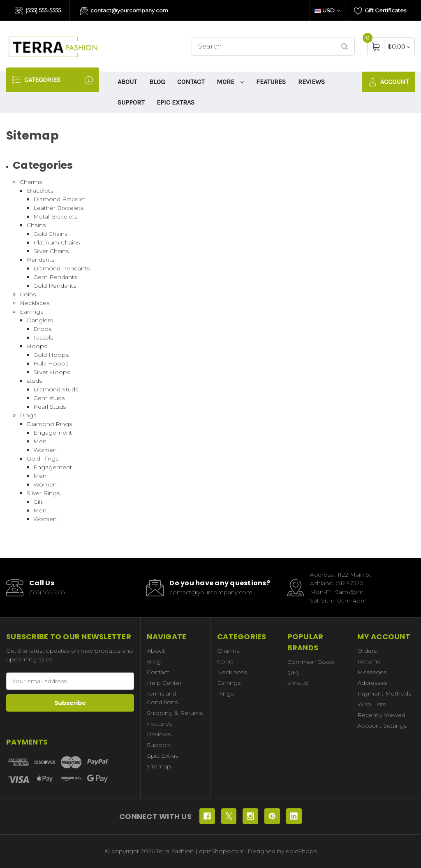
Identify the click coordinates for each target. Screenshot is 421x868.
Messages (372, 672)
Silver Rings (43, 493)
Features (271, 82)
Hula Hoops (51, 363)
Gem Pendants (55, 277)
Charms (31, 182)
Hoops (37, 346)
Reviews (311, 82)
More (230, 82)
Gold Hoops (51, 355)
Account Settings (382, 726)
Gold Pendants (55, 286)
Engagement (53, 433)
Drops (42, 329)
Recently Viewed (381, 715)
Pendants (40, 260)
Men (40, 441)
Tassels (43, 337)
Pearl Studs (50, 407)
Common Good (311, 662)
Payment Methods (384, 693)
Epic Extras (176, 102)
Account (389, 82)
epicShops (301, 851)
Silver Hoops (52, 372)
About (127, 82)
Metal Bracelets (55, 216)
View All (298, 683)
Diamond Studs (56, 389)
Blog (157, 82)
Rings (28, 415)
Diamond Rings (49, 424)
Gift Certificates (380, 11)
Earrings (31, 312)
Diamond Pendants (61, 268)
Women (45, 450)
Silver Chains (51, 251)
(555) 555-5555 (38, 11)
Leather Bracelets (58, 208)
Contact (191, 82)
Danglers (40, 320)
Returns (369, 661)
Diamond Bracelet (59, 199)
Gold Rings (43, 458)
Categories (53, 80)
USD (327, 10)
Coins (28, 294)
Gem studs (49, 398)
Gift (38, 502)
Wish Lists (371, 704)
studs (34, 381)
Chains (36, 225)
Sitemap (159, 766)
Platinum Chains (57, 242)
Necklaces (35, 303)
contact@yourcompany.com (124, 11)
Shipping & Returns (175, 713)
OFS (294, 673)
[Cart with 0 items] (399, 46)
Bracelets (40, 191)
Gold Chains (50, 234)
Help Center (164, 683)
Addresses (372, 683)
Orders (367, 651)
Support (131, 102)
